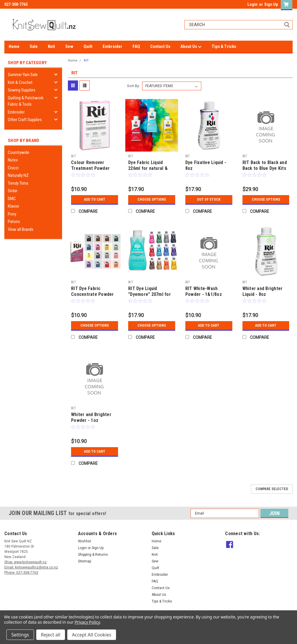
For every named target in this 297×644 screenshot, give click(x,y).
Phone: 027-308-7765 (21, 573)
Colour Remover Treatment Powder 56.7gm (90, 168)
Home (14, 46)
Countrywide (19, 152)
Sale (34, 46)
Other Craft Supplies (25, 120)
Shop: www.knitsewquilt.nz (26, 562)
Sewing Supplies (22, 90)
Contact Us (160, 46)
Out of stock (209, 199)
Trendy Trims (18, 183)
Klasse (13, 206)
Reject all (51, 635)
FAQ (136, 46)
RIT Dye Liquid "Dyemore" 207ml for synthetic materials (150, 294)
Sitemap (85, 561)
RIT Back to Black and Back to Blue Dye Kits (265, 165)
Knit (51, 46)
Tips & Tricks (224, 46)
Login (252, 4)
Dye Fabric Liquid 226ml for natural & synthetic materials (148, 168)
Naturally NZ (18, 175)
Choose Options (152, 199)
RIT (86, 61)
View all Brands (21, 229)
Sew (69, 46)
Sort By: (133, 86)
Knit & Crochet (20, 82)
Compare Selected (272, 489)
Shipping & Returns (93, 555)
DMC (12, 199)
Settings (20, 635)
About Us (191, 47)
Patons (14, 222)
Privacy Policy (87, 622)
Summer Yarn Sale (23, 75)
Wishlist (85, 541)
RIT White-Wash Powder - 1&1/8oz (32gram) (204, 294)
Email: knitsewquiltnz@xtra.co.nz (31, 567)
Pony (12, 214)
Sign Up (271, 4)
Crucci (13, 168)
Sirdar (13, 191)
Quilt (88, 46)
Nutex (13, 160)
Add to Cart (95, 199)
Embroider (113, 46)
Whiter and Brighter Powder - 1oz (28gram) (91, 420)
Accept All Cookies (92, 635)
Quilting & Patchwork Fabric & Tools (26, 101)
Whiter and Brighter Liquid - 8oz (263, 291)
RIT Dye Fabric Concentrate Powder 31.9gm (93, 294)
